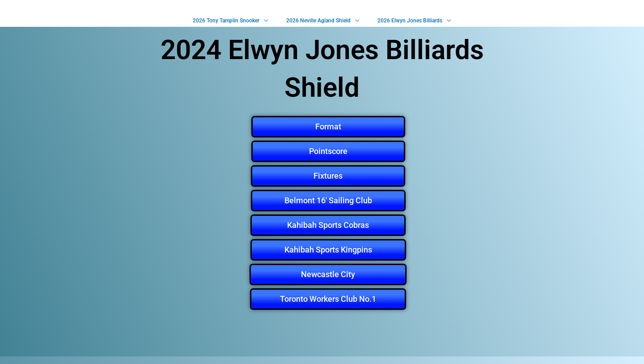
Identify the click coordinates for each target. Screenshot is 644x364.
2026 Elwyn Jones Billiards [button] (405, 24)
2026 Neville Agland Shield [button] (318, 24)
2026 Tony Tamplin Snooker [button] (231, 24)
